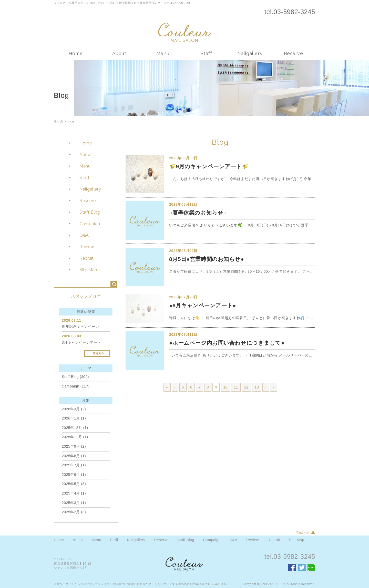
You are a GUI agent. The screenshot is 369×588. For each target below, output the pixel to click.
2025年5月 (71, 484)
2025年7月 (71, 465)
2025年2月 (71, 512)
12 (246, 387)
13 (257, 387)
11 (236, 387)
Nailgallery (250, 53)
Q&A (84, 235)
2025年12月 (72, 428)
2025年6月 (71, 475)
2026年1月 (71, 418)
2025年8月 (71, 456)
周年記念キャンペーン (80, 327)
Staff (206, 53)
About (119, 53)
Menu (163, 53)
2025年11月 (72, 437)
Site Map (88, 270)
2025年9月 (71, 446)
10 (225, 387)
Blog (71, 121)
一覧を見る (97, 353)
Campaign (90, 224)
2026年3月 (71, 409)
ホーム (59, 121)
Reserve (294, 53)
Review (87, 247)
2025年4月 (71, 493)
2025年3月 (71, 503)
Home (76, 53)
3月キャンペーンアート (81, 342)
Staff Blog (90, 212)
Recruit (87, 258)
